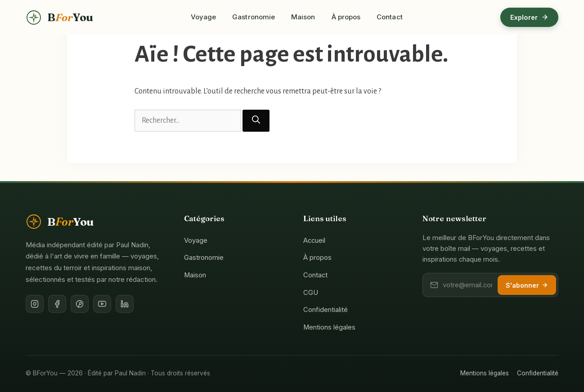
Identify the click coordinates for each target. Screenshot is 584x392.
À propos (346, 17)
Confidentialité (326, 310)
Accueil (314, 241)
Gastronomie (254, 17)
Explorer (529, 17)
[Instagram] (35, 304)
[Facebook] (57, 304)
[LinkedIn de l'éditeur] (125, 304)
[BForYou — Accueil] (59, 18)
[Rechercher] (256, 121)
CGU (311, 293)
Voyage (203, 17)
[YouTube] (102, 304)
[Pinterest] (80, 304)
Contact (390, 17)
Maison (303, 17)
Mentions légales (329, 327)
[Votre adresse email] (467, 285)
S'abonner (527, 285)
